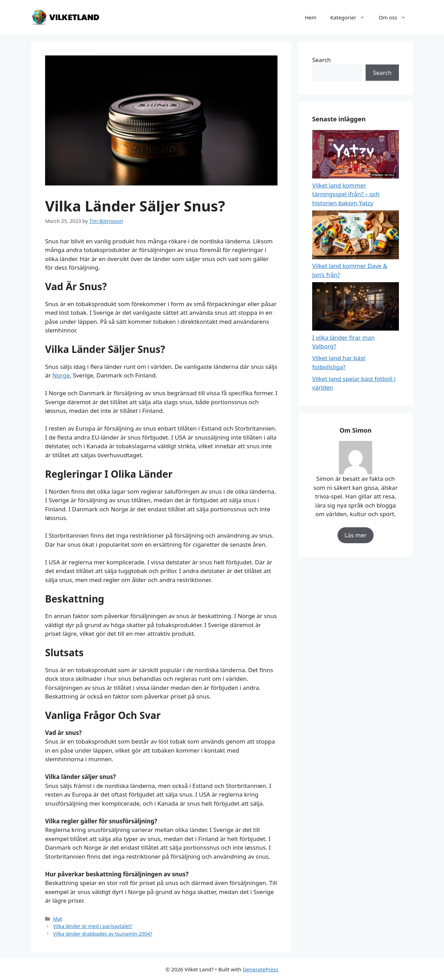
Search (322, 60)
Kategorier (351, 17)
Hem (311, 17)
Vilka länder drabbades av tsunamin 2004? (103, 934)
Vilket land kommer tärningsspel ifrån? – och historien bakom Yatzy (346, 194)
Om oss (396, 17)
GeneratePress (261, 969)
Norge (61, 375)
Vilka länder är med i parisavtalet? (93, 926)
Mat (58, 919)
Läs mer (356, 535)
